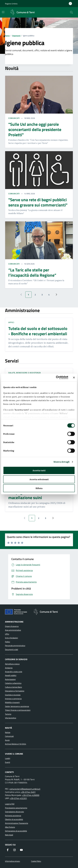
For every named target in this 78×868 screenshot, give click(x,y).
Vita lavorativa (11, 718)
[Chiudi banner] (74, 378)
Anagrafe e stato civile (14, 672)
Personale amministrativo (15, 646)
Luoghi (8, 758)
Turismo (8, 714)
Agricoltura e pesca (12, 664)
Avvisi (7, 740)
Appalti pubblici (11, 675)
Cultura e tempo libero (13, 687)
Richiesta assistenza (13, 816)
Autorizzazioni (10, 679)
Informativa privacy (13, 861)
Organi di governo (12, 626)
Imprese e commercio (13, 699)
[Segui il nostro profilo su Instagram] (14, 850)
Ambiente (9, 668)
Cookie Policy (36, 861)
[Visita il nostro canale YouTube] (21, 850)
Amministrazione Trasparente (17, 823)
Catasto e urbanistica (13, 683)
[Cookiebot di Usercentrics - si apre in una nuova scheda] (57, 377)
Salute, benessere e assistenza (25, 373)
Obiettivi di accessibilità (14, 819)
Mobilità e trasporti (12, 702)
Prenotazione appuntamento (16, 808)
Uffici (11, 322)
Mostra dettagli (62, 462)
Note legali (9, 835)
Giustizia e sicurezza (13, 695)
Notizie (8, 732)
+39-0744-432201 (18, 798)
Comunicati (14, 118)
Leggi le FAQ (10, 804)
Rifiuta (39, 488)
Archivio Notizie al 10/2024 (16, 744)
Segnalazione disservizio (14, 812)
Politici (8, 642)
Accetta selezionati (39, 479)
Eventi (8, 762)
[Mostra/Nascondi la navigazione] (3, 12)
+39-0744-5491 (28, 792)
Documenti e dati (12, 649)
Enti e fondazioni (11, 638)
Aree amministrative (13, 630)
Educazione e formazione (15, 691)
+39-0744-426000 (31, 795)
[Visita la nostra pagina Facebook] (8, 850)
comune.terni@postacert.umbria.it (25, 789)
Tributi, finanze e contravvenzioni (18, 710)
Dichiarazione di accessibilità (16, 831)
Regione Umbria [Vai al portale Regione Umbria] (11, 4)
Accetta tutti (39, 470)
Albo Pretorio (10, 827)
